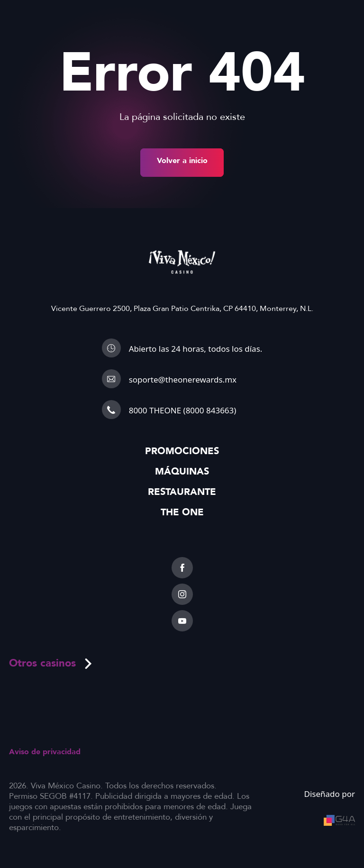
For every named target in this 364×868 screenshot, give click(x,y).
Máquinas (182, 471)
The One (182, 512)
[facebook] (182, 568)
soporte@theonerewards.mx (183, 379)
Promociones (182, 451)
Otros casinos (51, 663)
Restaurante (182, 492)
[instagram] (182, 594)
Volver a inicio (182, 161)
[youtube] (182, 621)
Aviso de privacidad (45, 752)
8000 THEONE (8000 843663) (183, 410)
